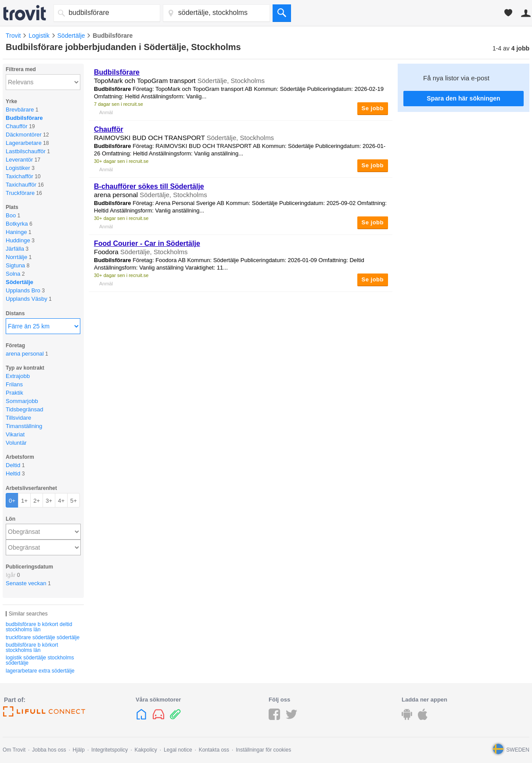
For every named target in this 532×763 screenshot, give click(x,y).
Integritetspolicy (110, 750)
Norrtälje (16, 257)
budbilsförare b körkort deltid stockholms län (39, 627)
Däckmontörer (24, 135)
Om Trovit (14, 750)
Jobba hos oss (49, 750)
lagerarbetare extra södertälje (40, 671)
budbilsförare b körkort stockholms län (32, 648)
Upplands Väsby (27, 299)
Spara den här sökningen (463, 98)
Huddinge (18, 240)
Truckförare (20, 193)
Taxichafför (20, 176)
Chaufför (17, 126)
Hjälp (79, 750)
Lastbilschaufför (26, 151)
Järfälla (15, 249)
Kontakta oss (214, 750)
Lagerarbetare (24, 143)
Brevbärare (20, 110)
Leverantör (19, 160)
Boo (11, 215)
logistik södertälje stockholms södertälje (40, 660)
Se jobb (373, 108)
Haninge (16, 232)
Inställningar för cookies (263, 750)
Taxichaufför (21, 185)
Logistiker (18, 168)
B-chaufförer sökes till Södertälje (149, 186)
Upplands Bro (23, 290)
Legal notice (178, 750)
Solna (13, 274)
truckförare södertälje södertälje (43, 637)
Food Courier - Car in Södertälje (147, 243)
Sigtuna (15, 265)
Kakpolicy (146, 750)
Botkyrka (17, 224)
